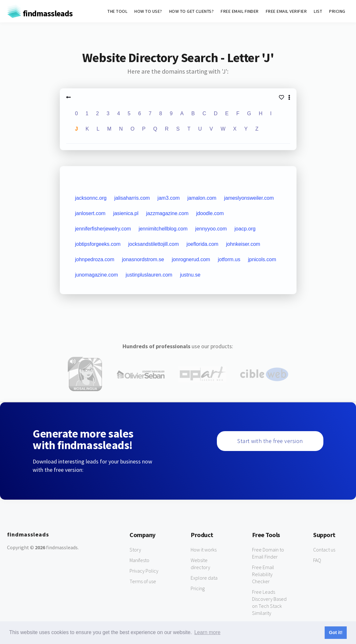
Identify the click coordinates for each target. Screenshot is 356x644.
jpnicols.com (262, 259)
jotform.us (229, 259)
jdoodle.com (210, 213)
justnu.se (190, 275)
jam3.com (168, 198)
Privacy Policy (144, 571)
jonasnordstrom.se (143, 259)
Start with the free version (270, 441)
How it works (204, 550)
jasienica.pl (126, 213)
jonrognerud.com (191, 259)
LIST (318, 11)
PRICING (337, 11)
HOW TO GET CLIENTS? (192, 11)
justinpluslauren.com (149, 275)
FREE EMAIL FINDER (240, 11)
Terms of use (143, 581)
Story (135, 550)
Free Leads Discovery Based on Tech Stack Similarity (269, 602)
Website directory (200, 564)
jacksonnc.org (91, 198)
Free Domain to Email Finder (268, 553)
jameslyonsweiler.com (249, 198)
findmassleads (40, 13)
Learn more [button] (207, 632)
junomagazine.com (97, 275)
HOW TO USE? (148, 11)
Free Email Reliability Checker (263, 574)
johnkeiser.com (243, 244)
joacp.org (245, 229)
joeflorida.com (202, 244)
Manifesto (139, 560)
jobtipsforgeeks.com (98, 244)
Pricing (198, 588)
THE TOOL (117, 11)
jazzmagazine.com (167, 213)
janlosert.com (90, 213)
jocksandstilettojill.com (154, 244)
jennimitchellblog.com (163, 229)
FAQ (317, 560)
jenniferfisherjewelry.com (103, 229)
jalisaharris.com (132, 198)
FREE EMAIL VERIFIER (286, 11)
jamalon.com (202, 198)
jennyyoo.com (211, 229)
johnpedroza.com (95, 259)
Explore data (204, 578)
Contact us (324, 550)
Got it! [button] (336, 632)
